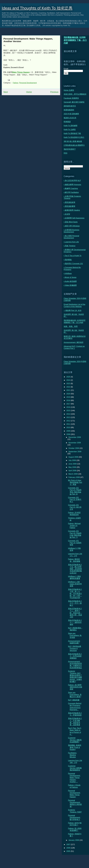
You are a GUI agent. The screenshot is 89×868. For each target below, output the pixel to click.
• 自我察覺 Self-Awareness (74, 218)
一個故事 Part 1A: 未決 (73, 310)
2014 (69, 414)
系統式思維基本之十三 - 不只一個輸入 (75, 603)
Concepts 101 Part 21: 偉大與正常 (75, 507)
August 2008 (74, 457)
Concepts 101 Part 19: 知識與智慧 (75, 543)
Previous (54, 92)
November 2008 (75, 443)
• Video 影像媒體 (70, 285)
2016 (69, 407)
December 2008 (75, 437)
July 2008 (72, 460)
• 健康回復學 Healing (72, 210)
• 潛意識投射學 (69, 202)
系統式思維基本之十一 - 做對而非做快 (75, 622)
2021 (69, 390)
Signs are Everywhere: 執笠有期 (75, 635)
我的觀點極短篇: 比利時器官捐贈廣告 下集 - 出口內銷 (75, 40)
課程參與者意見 (70, 106)
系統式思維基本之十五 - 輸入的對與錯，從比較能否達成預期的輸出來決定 (75, 569)
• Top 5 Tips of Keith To (73, 256)
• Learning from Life (71, 242)
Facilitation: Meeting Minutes (72, 755)
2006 (69, 848)
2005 (69, 851)
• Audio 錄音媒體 (70, 281)
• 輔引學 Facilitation (71, 192)
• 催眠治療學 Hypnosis (72, 185)
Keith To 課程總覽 (71, 126)
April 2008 (73, 471)
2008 (69, 434)
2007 (69, 845)
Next (6, 92)
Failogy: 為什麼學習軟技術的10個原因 (75, 687)
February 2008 (74, 477)
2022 (69, 387)
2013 (69, 417)
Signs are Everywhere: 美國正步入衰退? (75, 695)
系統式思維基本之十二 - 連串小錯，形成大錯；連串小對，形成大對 (75, 613)
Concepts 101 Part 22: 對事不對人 (75, 500)
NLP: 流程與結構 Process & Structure (75, 648)
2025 (69, 377)
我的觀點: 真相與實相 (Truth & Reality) (75, 747)
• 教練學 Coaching (71, 188)
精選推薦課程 (69, 110)
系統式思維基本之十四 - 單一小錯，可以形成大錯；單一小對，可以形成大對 (75, 594)
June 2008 (73, 464)
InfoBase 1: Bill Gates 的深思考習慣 (75, 584)
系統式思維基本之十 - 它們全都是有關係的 (75, 656)
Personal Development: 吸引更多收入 (74, 817)
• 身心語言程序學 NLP (72, 181)
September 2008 (75, 452)
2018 (69, 400)
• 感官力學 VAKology (72, 226)
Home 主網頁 (69, 90)
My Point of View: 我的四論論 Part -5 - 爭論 (75, 482)
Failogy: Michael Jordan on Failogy (74, 526)
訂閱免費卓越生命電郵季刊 (74, 145)
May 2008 (73, 467)
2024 (69, 380)
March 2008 (73, 474)
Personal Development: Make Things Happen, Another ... (74, 778)
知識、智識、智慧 (71, 326)
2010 (69, 427)
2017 (69, 404)
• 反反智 (67, 214)
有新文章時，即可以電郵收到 (75, 94)
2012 (69, 421)
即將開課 (67, 122)
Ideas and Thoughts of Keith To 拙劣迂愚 (37, 8)
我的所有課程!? (70, 149)
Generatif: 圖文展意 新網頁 (74, 102)
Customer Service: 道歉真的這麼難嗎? (75, 740)
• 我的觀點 (68, 260)
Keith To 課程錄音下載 (72, 133)
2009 (69, 431)
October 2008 (74, 448)
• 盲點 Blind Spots (71, 222)
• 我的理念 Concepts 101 (73, 264)
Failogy (15, 83)
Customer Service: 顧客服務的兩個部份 (75, 768)
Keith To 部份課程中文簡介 (74, 137)
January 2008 (74, 840)
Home (29, 92)
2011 (69, 424)
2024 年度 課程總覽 (71, 114)
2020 (69, 394)
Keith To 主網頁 (70, 130)
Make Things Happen (21, 72)
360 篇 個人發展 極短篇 (73, 141)
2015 (69, 411)
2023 (69, 384)
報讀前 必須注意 (70, 118)
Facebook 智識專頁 (71, 98)
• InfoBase (68, 273)
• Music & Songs (70, 277)
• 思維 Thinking (70, 246)
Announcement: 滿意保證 (74, 342)
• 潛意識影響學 (69, 206)
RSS (66, 153)
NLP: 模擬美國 (74, 700)
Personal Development (28, 83)
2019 (69, 397)
